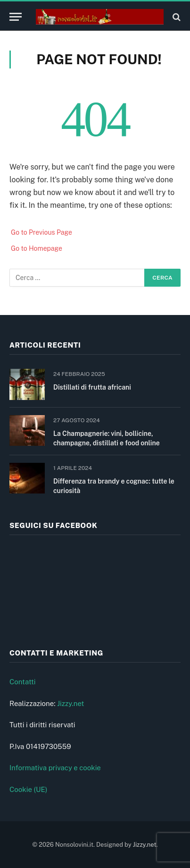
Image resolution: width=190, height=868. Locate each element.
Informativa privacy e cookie (55, 768)
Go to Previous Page (41, 232)
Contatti (23, 682)
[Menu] (16, 17)
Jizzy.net (70, 703)
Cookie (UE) (29, 789)
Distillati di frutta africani (92, 387)
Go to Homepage (37, 248)
